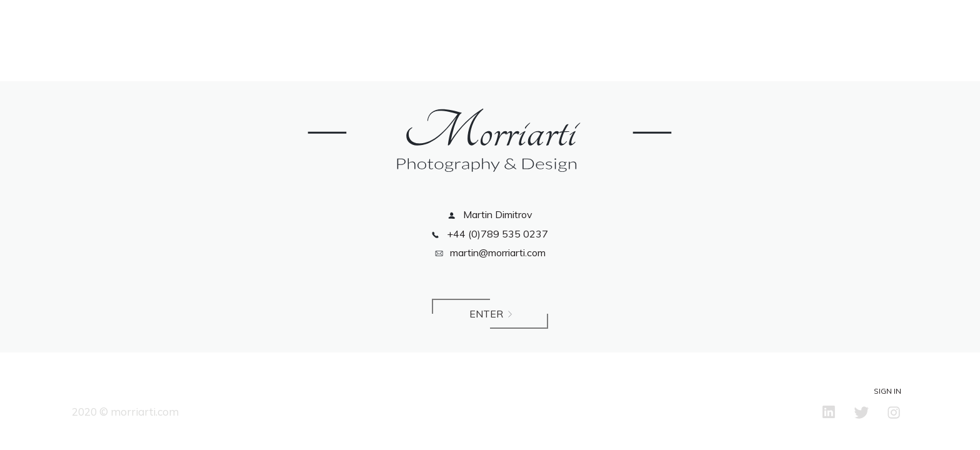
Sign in (887, 391)
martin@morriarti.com (490, 252)
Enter (490, 317)
